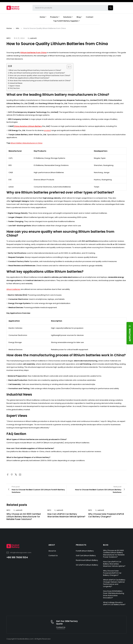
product (47, 130)
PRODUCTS (81, 545)
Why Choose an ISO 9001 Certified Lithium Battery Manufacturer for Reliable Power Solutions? (24, 517)
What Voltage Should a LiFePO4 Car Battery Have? (114, 604)
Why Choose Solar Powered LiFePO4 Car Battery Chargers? (106, 515)
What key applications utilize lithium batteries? (30, 78)
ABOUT (52, 545)
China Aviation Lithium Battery (28, 126)
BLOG (106, 545)
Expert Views (15, 86)
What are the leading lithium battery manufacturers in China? (35, 70)
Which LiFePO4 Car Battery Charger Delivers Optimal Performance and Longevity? (114, 583)
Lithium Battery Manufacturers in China (26, 143)
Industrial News (16, 83)
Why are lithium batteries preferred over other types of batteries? (37, 73)
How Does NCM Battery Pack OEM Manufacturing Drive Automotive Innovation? (114, 594)
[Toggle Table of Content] (68, 67)
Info (18, 28)
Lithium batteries (13, 289)
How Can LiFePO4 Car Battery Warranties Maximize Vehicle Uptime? (66, 515)
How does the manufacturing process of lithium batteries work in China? (40, 81)
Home (9, 28)
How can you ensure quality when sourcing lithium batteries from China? (40, 75)
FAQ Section (15, 88)
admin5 (33, 38)
